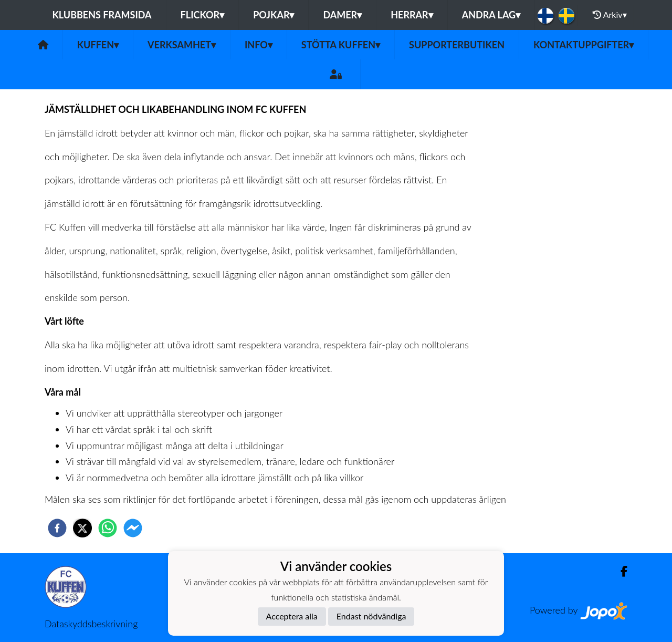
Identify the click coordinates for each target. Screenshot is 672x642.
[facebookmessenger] (133, 528)
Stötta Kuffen (341, 45)
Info (259, 45)
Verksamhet (182, 45)
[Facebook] (620, 571)
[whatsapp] (108, 528)
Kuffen (98, 45)
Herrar (412, 15)
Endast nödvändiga (371, 616)
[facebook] (57, 528)
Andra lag (491, 15)
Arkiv (610, 15)
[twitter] (82, 528)
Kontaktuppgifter (584, 45)
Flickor (203, 15)
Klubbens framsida (102, 15)
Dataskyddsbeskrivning (91, 624)
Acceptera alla (292, 616)
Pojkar (274, 15)
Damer (342, 15)
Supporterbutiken (457, 45)
